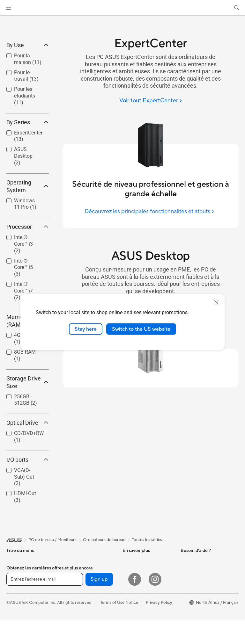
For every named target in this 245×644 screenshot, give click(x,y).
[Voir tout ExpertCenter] (151, 101)
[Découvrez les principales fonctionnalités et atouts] (151, 211)
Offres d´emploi (195, 626)
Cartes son (73, 640)
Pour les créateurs (23, 636)
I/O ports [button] (28, 506)
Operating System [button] (28, 233)
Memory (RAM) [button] (28, 368)
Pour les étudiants (25, 143)
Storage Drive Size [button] (28, 429)
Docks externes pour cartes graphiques (83, 628)
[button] (9, 8)
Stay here (86, 329)
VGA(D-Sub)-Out (24, 523)
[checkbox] (28, 143)
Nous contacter (137, 626)
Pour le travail (19, 626)
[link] (123, 8)
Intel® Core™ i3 (23, 291)
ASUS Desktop (23, 203)
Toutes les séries (147, 586)
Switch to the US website (141, 329)
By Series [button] (28, 169)
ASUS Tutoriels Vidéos (144, 636)
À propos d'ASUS (197, 607)
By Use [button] (28, 92)
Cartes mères (76, 607)
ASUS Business (137, 607)
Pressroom (191, 616)
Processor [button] (28, 274)
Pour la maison (20, 617)
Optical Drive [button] (28, 469)
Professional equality (200, 635)
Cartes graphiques (81, 616)
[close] (216, 302)
